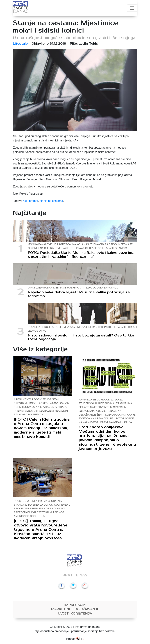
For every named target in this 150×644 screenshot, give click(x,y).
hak (25, 201)
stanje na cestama (51, 201)
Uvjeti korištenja (75, 614)
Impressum (75, 605)
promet (34, 201)
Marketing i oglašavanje (75, 609)
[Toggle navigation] (132, 8)
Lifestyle (20, 44)
